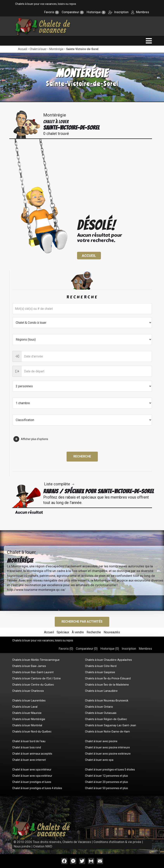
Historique (96, 12)
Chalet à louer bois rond (27, 747)
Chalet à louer (38, 49)
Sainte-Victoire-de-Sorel (82, 49)
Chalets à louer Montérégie (29, 719)
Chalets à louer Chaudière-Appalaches (108, 660)
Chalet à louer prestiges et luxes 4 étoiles (37, 788)
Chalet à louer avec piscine (101, 741)
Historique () (110, 649)
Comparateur (73, 12)
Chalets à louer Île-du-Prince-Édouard (108, 678)
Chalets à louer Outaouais (101, 713)
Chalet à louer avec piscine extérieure (108, 754)
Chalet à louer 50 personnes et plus (106, 788)
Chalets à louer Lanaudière (101, 691)
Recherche (82, 456)
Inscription (118, 12)
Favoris (52, 12)
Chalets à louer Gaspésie (100, 672)
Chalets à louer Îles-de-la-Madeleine (107, 685)
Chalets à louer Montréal (27, 725)
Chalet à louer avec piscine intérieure (107, 747)
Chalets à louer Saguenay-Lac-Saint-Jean (111, 725)
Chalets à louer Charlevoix (28, 691)
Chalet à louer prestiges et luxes (32, 782)
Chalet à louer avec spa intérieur (32, 770)
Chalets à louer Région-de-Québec (106, 719)
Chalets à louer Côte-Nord (101, 666)
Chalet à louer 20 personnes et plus (106, 782)
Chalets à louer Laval (25, 707)
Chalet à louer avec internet (29, 760)
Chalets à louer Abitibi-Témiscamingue (36, 660)
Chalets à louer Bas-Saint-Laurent (33, 672)
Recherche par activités (82, 622)
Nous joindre (22, 846)
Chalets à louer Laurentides (29, 701)
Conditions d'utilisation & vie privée (117, 842)
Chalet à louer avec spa (99, 760)
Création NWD (43, 846)
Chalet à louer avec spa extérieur (32, 776)
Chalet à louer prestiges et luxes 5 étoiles (110, 770)
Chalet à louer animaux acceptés (32, 754)
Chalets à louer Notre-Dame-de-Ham (107, 732)
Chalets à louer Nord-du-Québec (32, 732)
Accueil (23, 49)
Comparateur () (87, 649)
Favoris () (66, 649)
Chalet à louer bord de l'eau (29, 741)
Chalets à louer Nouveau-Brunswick (107, 701)
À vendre (78, 632)
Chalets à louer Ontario (99, 707)
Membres (140, 12)
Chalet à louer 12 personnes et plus (106, 776)
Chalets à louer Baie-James (29, 666)
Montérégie (56, 49)
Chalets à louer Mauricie (27, 713)
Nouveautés (112, 632)
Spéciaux (63, 632)
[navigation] (149, 41)
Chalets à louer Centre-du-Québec (33, 685)
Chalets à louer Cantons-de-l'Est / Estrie (36, 678)
